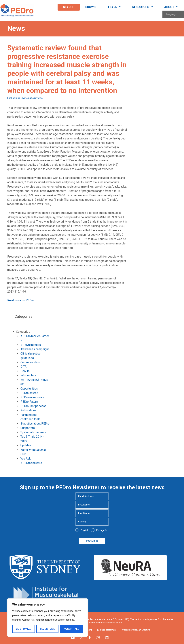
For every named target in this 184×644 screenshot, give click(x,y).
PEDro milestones (32, 397)
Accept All (71, 629)
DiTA (23, 367)
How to (25, 371)
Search (69, 7)
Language (175, 14)
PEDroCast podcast (33, 406)
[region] (48, 618)
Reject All (47, 629)
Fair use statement (107, 630)
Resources (146, 7)
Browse (91, 7)
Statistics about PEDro (35, 424)
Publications (28, 410)
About (174, 7)
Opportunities (29, 389)
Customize (24, 629)
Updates (26, 445)
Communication (30, 362)
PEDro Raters (29, 402)
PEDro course (29, 393)
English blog (14, 98)
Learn (118, 7)
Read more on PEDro (21, 300)
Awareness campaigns (35, 349)
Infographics (29, 375)
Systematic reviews (32, 98)
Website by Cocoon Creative (136, 630)
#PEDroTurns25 (31, 345)
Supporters (28, 428)
